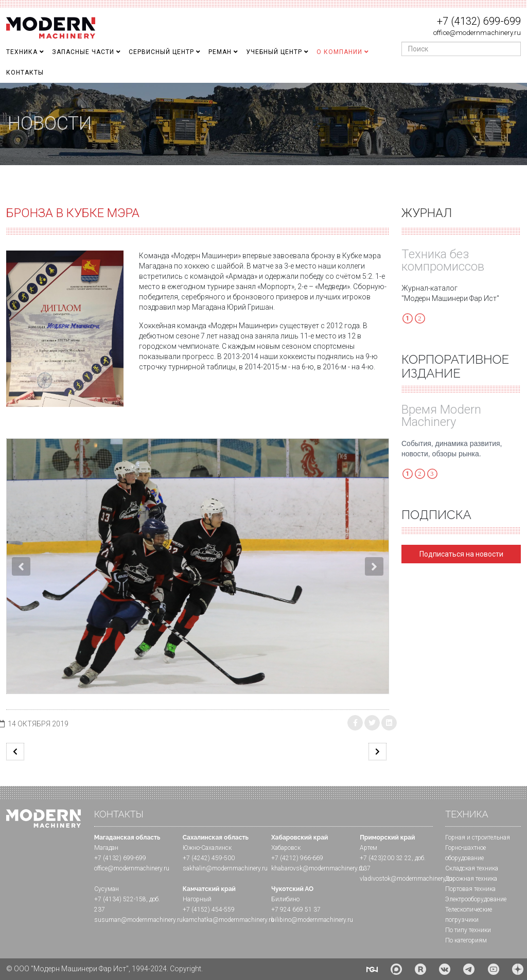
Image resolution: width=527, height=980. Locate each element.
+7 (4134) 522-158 (120, 899)
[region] (263, 124)
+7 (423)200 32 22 (386, 858)
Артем (368, 848)
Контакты (25, 73)
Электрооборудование (476, 899)
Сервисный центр (161, 52)
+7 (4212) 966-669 (297, 858)
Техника (22, 52)
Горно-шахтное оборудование (465, 853)
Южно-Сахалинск (207, 848)
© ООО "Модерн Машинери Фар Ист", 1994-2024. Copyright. (104, 969)
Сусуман (107, 889)
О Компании (339, 52)
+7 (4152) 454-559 (209, 910)
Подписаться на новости (461, 554)
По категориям (466, 940)
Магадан (106, 848)
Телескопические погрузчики (469, 915)
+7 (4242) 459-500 (209, 858)
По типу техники (468, 930)
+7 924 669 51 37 (296, 910)
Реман (220, 52)
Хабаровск (286, 848)
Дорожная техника (471, 879)
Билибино (285, 899)
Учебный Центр (274, 52)
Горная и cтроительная (478, 838)
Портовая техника (470, 889)
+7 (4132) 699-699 (479, 21)
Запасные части (83, 52)
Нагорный (197, 899)
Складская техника (472, 868)
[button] (21, 566)
